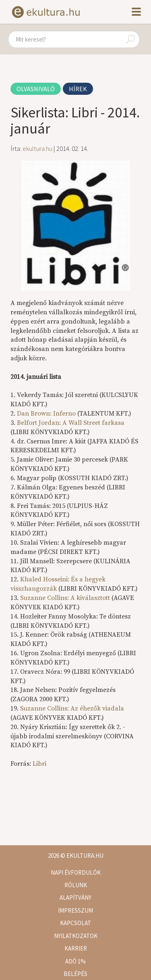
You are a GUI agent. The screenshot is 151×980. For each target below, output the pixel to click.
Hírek (78, 89)
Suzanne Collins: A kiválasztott (65, 598)
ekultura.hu (37, 148)
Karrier (76, 948)
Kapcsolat (75, 923)
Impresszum (75, 910)
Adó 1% (75, 961)
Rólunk (76, 885)
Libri (39, 764)
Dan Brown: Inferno (46, 414)
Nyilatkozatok (76, 936)
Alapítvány (75, 897)
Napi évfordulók (76, 872)
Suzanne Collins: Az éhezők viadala (72, 708)
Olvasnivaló (36, 89)
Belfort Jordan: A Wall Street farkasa (71, 423)
